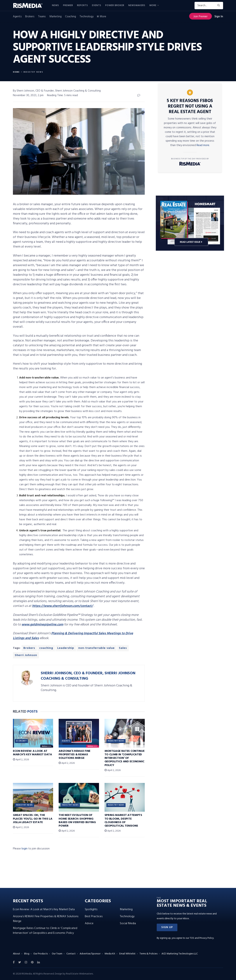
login (25, 849)
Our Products (41, 954)
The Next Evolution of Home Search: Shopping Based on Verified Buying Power (77, 821)
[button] (167, 927)
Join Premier (201, 17)
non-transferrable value (97, 648)
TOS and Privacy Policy (202, 938)
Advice (89, 923)
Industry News (33, 72)
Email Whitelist (127, 954)
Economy (21, 741)
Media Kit (110, 954)
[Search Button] (219, 6)
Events (97, 5)
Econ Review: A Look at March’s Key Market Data (32, 753)
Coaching (71, 17)
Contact (71, 954)
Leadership (66, 648)
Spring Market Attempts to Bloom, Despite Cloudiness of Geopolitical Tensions (123, 821)
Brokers (30, 17)
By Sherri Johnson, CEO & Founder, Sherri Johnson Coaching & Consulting (57, 91)
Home (16, 72)
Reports (83, 5)
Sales (123, 648)
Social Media (128, 923)
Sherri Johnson (26, 655)
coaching (46, 648)
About (17, 954)
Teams (42, 17)
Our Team (57, 954)
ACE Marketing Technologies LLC (180, 954)
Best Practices (94, 916)
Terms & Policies (149, 954)
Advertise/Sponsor (90, 954)
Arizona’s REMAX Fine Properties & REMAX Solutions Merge (74, 755)
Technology (86, 17)
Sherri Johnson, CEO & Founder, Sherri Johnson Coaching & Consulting (88, 676)
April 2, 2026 (21, 760)
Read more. (203, 145)
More (153, 5)
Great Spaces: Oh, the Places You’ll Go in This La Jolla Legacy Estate (33, 819)
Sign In (219, 17)
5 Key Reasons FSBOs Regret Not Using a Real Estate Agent (190, 106)
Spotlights (91, 909)
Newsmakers (137, 5)
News (55, 5)
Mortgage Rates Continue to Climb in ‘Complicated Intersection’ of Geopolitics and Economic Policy (125, 758)
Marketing (55, 17)
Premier (68, 5)
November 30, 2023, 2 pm (28, 95)
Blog (27, 954)
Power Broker (115, 5)
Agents (17, 17)
